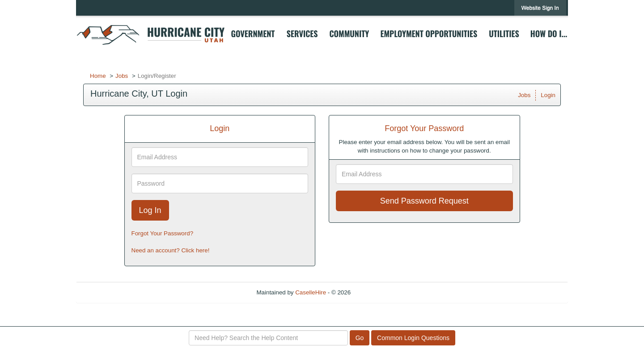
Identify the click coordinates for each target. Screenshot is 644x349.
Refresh (377, 292)
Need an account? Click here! (171, 250)
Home (98, 76)
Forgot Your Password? (163, 233)
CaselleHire (311, 292)
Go (360, 338)
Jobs (122, 76)
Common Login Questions (413, 338)
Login (548, 95)
